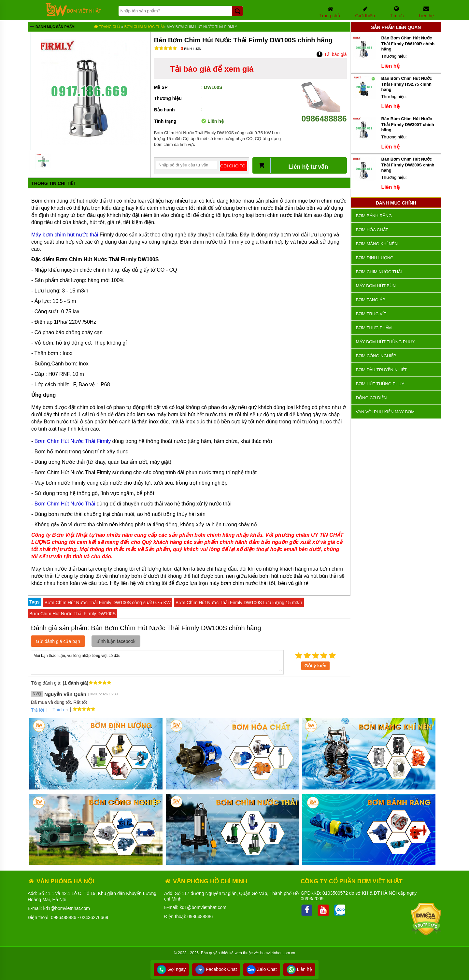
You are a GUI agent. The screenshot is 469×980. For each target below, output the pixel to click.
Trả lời (37, 710)
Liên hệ (299, 969)
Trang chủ (107, 27)
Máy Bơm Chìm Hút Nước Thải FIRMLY (202, 27)
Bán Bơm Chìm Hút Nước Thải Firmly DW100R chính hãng (408, 43)
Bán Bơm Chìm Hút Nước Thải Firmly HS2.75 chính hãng (407, 84)
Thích (56, 710)
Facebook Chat (216, 969)
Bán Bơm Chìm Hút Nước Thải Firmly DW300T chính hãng (408, 124)
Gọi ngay (171, 969)
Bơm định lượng (375, 258)
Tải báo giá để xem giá (212, 69)
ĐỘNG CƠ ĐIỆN (371, 398)
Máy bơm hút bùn (376, 286)
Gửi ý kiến (316, 666)
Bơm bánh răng (374, 216)
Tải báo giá (331, 54)
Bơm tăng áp (371, 300)
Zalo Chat (262, 969)
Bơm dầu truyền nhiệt (381, 370)
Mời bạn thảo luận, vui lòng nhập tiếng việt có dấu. (157, 662)
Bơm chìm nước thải (144, 27)
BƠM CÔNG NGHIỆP (376, 356)
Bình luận (191, 49)
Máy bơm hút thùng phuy (385, 342)
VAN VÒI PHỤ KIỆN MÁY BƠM (385, 412)
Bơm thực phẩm (374, 328)
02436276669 (94, 917)
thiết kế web (231, 953)
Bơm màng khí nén (377, 244)
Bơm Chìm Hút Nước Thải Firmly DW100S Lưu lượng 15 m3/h (239, 603)
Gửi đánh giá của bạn (58, 641)
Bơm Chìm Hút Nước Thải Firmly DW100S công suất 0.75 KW (108, 603)
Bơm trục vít (371, 314)
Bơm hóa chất (372, 230)
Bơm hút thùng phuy (380, 384)
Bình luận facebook (116, 641)
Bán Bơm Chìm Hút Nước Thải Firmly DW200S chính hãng (408, 165)
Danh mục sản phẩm (52, 27)
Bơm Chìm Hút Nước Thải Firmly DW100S (72, 614)
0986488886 (324, 114)
